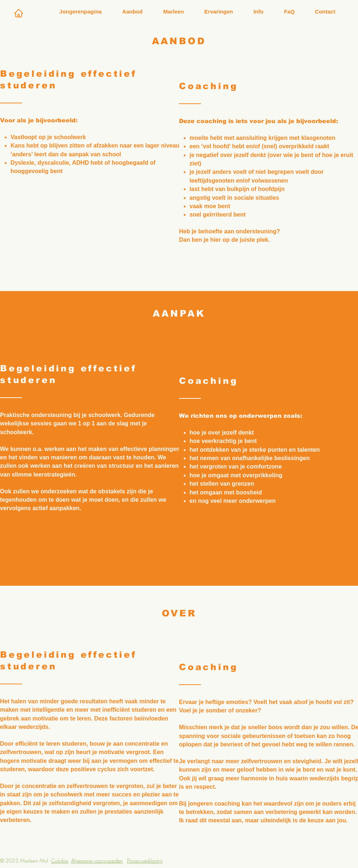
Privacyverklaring (145, 861)
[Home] (19, 13)
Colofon (60, 861)
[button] (132, 12)
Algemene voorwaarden (97, 861)
